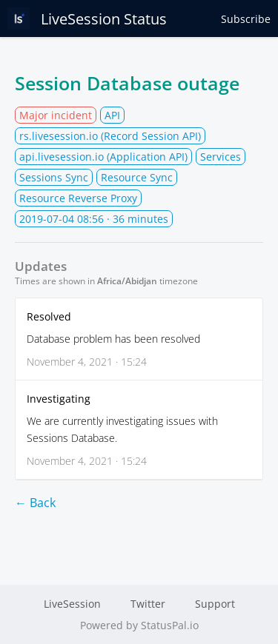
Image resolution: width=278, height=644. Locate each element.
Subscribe (246, 19)
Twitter (148, 604)
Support (215, 604)
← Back (35, 503)
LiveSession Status (87, 19)
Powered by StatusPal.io (139, 625)
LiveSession (72, 604)
